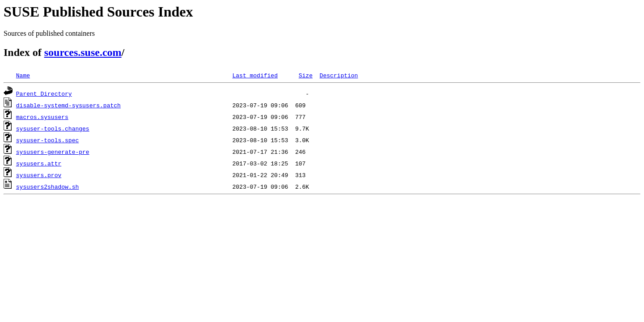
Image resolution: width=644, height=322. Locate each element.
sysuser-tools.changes (53, 128)
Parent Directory (44, 93)
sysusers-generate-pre (53, 152)
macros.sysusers (42, 117)
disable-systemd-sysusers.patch (68, 105)
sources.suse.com (83, 52)
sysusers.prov (39, 175)
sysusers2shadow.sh (47, 186)
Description (339, 75)
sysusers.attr (39, 163)
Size (306, 75)
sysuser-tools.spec (47, 140)
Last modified (255, 75)
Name (23, 75)
